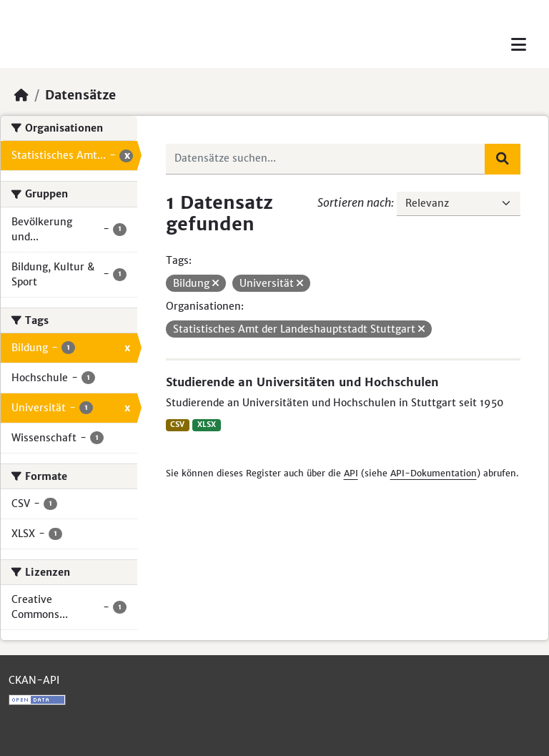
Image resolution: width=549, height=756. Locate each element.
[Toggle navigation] (519, 45)
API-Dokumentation (434, 473)
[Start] (21, 95)
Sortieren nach (354, 202)
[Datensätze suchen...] (326, 159)
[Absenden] (503, 159)
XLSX (207, 424)
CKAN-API (34, 680)
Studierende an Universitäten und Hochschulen (302, 382)
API (351, 473)
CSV (177, 424)
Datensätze (80, 95)
